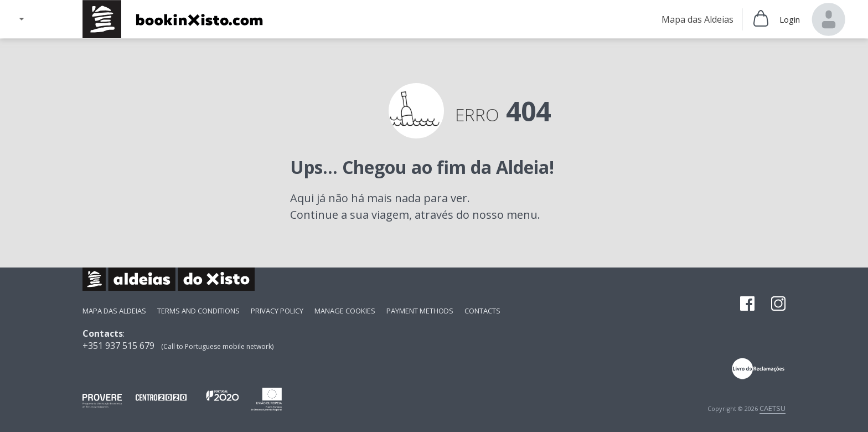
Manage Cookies (345, 311)
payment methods (420, 311)
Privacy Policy (277, 311)
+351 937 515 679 (118, 346)
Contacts (482, 311)
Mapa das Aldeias (114, 311)
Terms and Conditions (198, 311)
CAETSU (773, 408)
